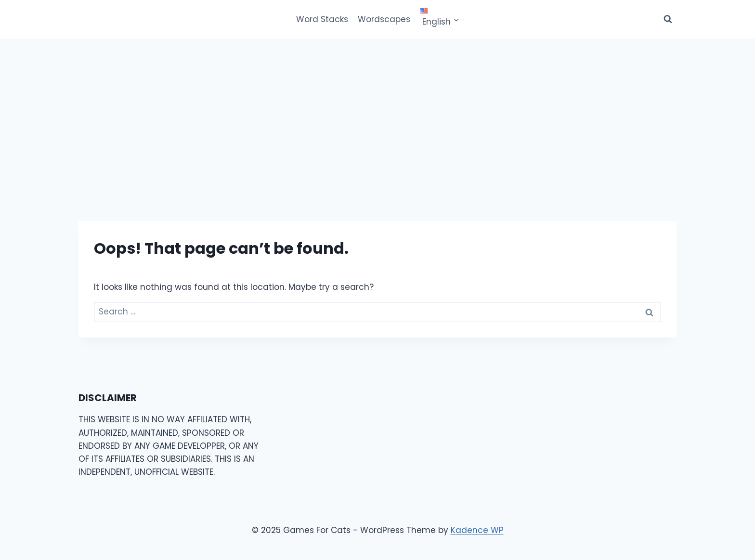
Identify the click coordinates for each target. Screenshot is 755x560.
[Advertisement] (377, 111)
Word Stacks (322, 19)
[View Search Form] (668, 19)
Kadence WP (477, 530)
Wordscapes (384, 19)
